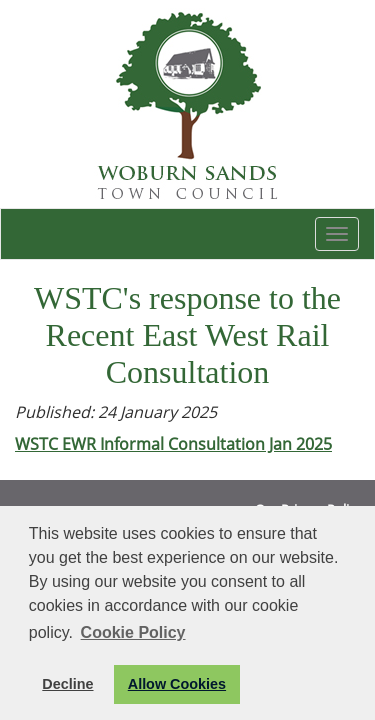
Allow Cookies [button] (177, 684)
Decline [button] (67, 684)
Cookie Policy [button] (133, 632)
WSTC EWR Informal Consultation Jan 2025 (173, 444)
